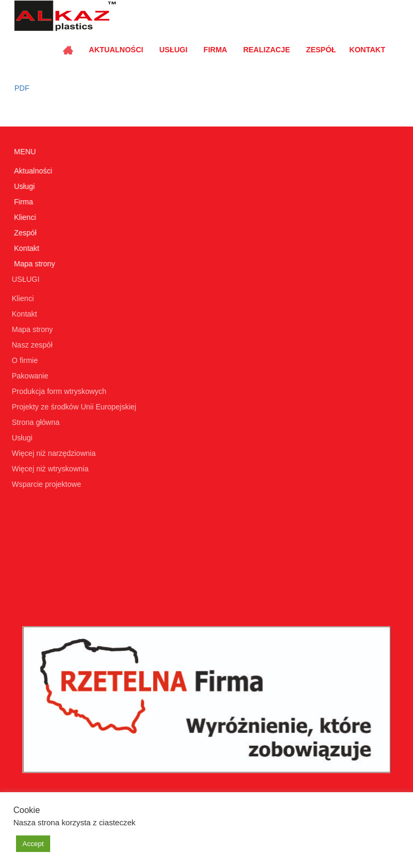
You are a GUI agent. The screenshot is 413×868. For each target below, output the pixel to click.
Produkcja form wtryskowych (57, 391)
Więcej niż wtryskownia (49, 469)
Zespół (321, 50)
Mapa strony (34, 264)
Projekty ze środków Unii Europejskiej (72, 407)
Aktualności (116, 50)
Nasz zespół (30, 345)
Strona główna (34, 422)
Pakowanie (29, 376)
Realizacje (267, 50)
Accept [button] (33, 844)
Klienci (24, 217)
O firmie (23, 360)
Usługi (173, 50)
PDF (19, 88)
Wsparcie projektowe (45, 484)
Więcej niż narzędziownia (52, 453)
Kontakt (367, 50)
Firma (215, 50)
